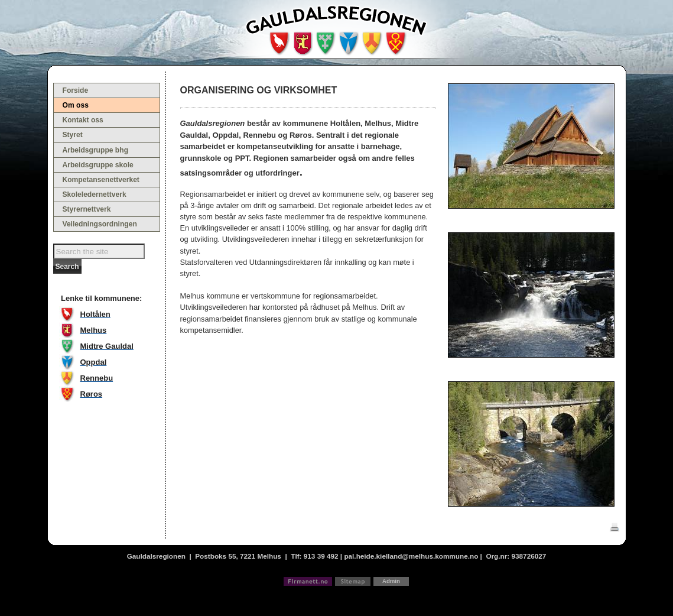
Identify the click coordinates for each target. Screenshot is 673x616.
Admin (391, 581)
